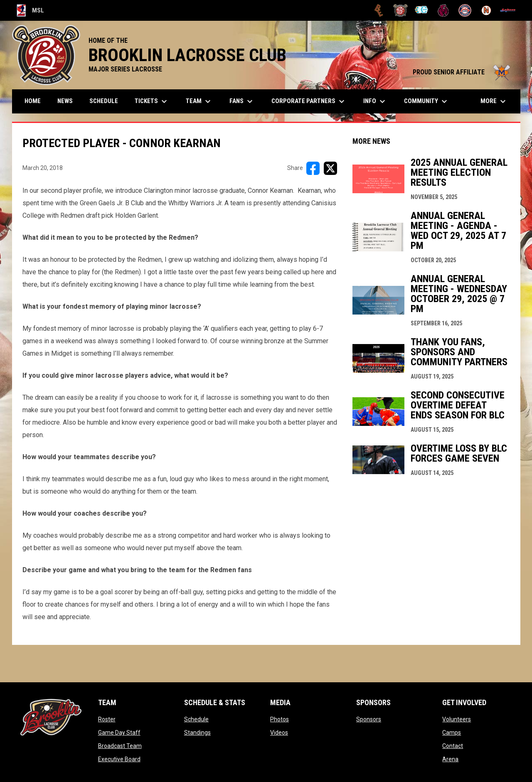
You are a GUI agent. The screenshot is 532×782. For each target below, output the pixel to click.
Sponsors (369, 719)
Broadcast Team (120, 746)
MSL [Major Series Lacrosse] (30, 10)
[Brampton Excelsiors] (379, 10)
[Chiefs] (422, 10)
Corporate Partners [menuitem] (309, 101)
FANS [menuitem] (242, 101)
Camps (452, 733)
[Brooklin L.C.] (400, 10)
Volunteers (457, 719)
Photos (280, 719)
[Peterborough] (508, 10)
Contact (453, 746)
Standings (197, 733)
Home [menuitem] (33, 101)
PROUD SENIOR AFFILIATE (462, 72)
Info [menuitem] (375, 101)
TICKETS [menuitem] (152, 101)
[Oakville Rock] (465, 10)
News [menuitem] (65, 101)
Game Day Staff (119, 733)
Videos (279, 733)
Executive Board (119, 759)
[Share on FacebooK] (313, 168)
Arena (450, 759)
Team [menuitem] (199, 101)
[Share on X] (330, 168)
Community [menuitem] (427, 101)
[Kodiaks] (443, 10)
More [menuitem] (494, 101)
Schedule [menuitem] (104, 101)
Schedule (196, 719)
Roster (107, 719)
